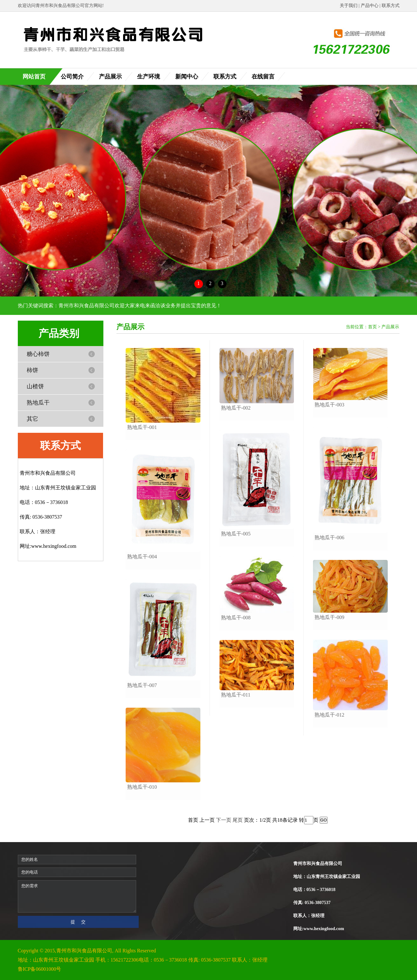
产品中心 (370, 6)
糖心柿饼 (38, 354)
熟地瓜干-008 (236, 618)
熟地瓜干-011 (236, 695)
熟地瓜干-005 (236, 534)
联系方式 (391, 6)
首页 (372, 327)
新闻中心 (187, 77)
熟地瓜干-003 (329, 405)
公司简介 (72, 77)
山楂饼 (35, 386)
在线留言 (263, 77)
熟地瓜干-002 (236, 408)
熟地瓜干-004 (142, 557)
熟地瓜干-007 (142, 685)
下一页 (224, 820)
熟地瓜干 (38, 403)
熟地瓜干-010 (142, 787)
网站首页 (34, 77)
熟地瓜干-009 (329, 617)
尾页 (238, 820)
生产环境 (149, 77)
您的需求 (77, 896)
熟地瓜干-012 (329, 715)
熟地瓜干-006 (329, 538)
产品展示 (110, 77)
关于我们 (349, 6)
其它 (32, 419)
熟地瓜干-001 (142, 427)
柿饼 (32, 370)
